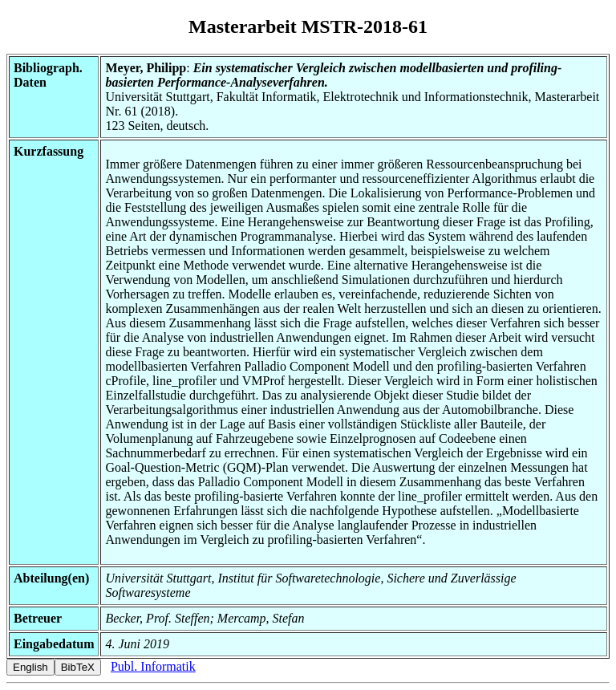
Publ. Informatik (153, 666)
